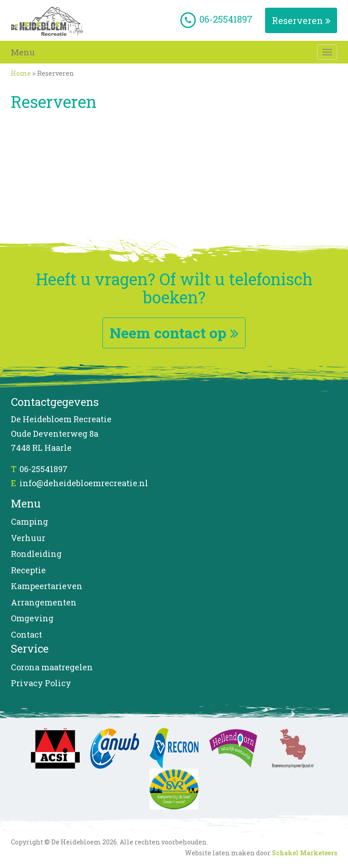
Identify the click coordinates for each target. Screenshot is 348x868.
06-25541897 (43, 469)
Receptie (28, 570)
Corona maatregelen (52, 667)
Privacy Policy (41, 683)
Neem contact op (174, 333)
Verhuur (28, 538)
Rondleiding (36, 554)
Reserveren (301, 20)
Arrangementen (44, 602)
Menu (23, 52)
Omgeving (32, 618)
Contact (27, 634)
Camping (29, 522)
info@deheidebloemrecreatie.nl (84, 483)
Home (21, 73)
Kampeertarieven (47, 586)
